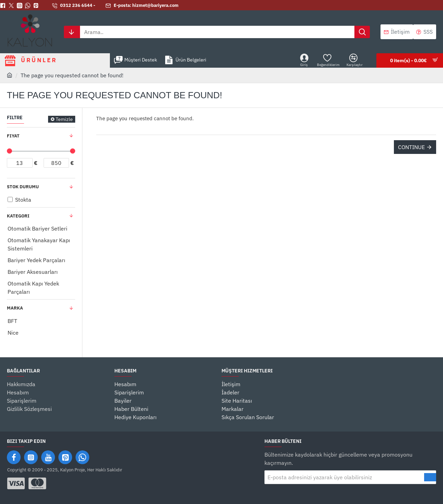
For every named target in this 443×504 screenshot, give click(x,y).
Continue (411, 147)
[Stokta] (10, 199)
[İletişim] (397, 32)
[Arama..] (362, 32)
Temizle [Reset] (64, 119)
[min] (20, 163)
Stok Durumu (23, 187)
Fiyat (13, 136)
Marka (15, 308)
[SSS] (425, 32)
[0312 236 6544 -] (73, 6)
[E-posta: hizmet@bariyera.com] (142, 6)
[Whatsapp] (29, 5)
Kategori (18, 216)
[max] (56, 163)
